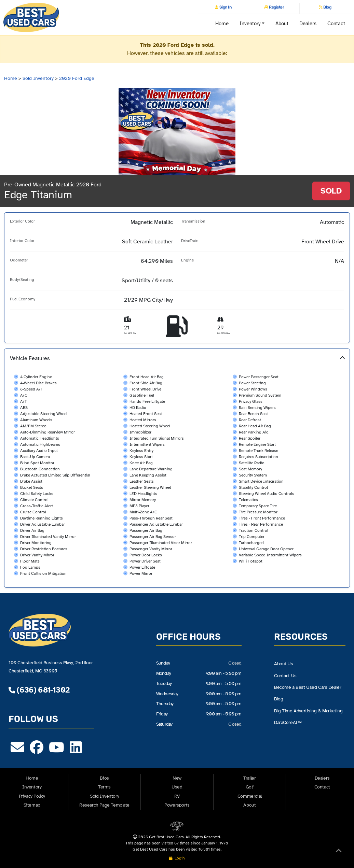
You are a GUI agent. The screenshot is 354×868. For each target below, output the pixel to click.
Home (222, 23)
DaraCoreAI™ (288, 723)
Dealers (308, 23)
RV (177, 796)
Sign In (225, 7)
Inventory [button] (250, 23)
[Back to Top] (339, 852)
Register (276, 7)
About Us (284, 664)
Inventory (32, 787)
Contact (336, 23)
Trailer (249, 778)
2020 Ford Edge (77, 78)
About (282, 23)
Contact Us (285, 676)
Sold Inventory (38, 78)
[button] (177, 468)
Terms (104, 787)
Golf (250, 787)
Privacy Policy (32, 796)
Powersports (177, 805)
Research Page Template (104, 805)
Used (177, 787)
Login (177, 858)
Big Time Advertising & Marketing (308, 711)
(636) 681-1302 (39, 690)
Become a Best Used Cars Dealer (308, 687)
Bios (104, 778)
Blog (327, 7)
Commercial (250, 796)
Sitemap (32, 805)
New (177, 778)
